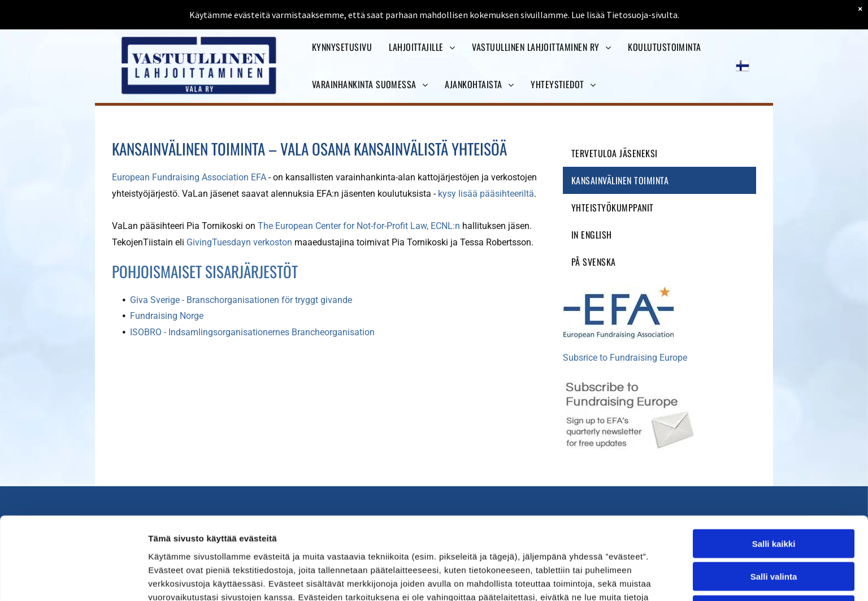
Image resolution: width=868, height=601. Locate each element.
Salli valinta (774, 494)
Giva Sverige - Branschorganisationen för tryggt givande (241, 300)
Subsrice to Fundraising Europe (625, 358)
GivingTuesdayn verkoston (239, 242)
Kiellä (774, 527)
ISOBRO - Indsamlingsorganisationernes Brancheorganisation (252, 332)
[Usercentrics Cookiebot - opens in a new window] (73, 579)
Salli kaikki (774, 461)
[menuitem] (342, 47)
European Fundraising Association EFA (189, 177)
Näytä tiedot (604, 579)
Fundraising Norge (168, 316)
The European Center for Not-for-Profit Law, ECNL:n (359, 226)
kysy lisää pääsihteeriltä (486, 194)
